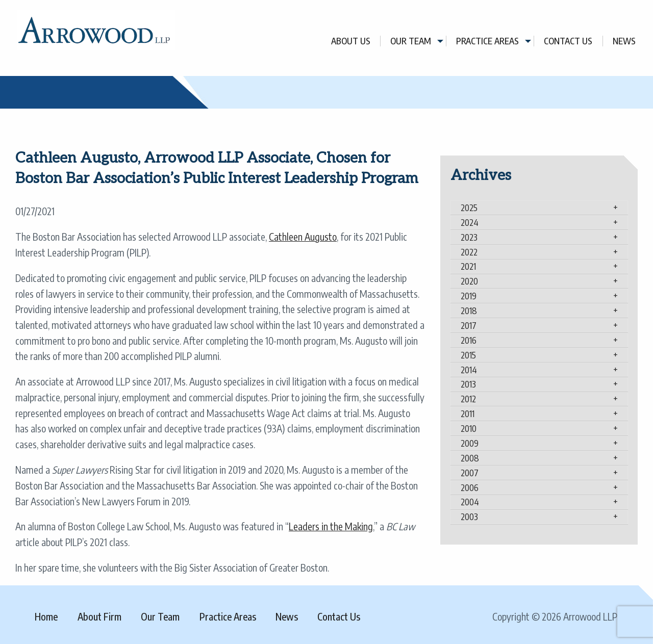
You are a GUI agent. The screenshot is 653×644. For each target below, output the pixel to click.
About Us (351, 41)
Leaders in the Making (331, 526)
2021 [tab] (468, 266)
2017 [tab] (469, 325)
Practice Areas (487, 41)
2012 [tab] (468, 399)
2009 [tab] (470, 443)
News (624, 41)
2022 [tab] (469, 252)
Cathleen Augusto (303, 237)
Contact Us (568, 41)
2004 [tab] (470, 502)
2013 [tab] (468, 384)
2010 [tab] (469, 428)
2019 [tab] (469, 296)
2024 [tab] (470, 222)
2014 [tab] (469, 370)
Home (46, 616)
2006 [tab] (470, 487)
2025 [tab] (469, 208)
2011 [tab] (468, 414)
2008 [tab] (470, 458)
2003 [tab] (469, 517)
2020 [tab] (469, 281)
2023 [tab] (469, 237)
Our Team (411, 41)
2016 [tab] (469, 340)
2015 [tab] (468, 355)
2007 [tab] (470, 473)
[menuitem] (351, 41)
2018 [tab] (469, 311)
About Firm (99, 616)
